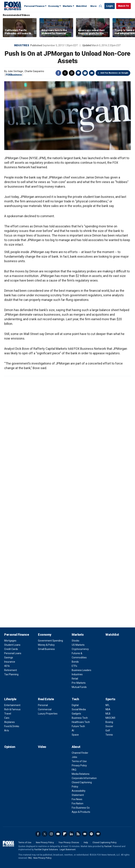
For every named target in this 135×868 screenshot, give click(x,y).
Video (42, 747)
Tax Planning (11, 674)
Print (85, 73)
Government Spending (50, 641)
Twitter (65, 73)
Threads (72, 73)
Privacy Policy (79, 765)
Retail (75, 679)
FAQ (74, 770)
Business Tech (80, 718)
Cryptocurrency (80, 649)
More (93, 6)
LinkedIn (71, 834)
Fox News (77, 799)
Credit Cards (11, 649)
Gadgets (76, 714)
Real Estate (46, 699)
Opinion (10, 747)
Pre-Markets (79, 683)
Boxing (109, 722)
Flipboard (65, 834)
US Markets (78, 645)
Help (86, 843)
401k (7, 666)
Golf (108, 730)
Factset (108, 846)
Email (92, 73)
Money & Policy (46, 645)
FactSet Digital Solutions (46, 850)
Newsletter (85, 834)
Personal (43, 705)
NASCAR (110, 718)
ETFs (74, 666)
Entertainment (12, 705)
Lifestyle (10, 699)
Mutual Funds (79, 687)
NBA (108, 709)
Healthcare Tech (81, 722)
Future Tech (78, 726)
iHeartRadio (98, 834)
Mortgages (10, 641)
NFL (107, 705)
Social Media (79, 709)
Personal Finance (34, 6)
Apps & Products (81, 812)
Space (75, 735)
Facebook (58, 73)
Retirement (11, 670)
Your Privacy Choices (69, 843)
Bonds (75, 662)
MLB (108, 714)
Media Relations (81, 774)
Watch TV (123, 6)
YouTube (58, 834)
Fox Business (13, 6)
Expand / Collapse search (101, 6)
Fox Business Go (81, 808)
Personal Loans (13, 653)
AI (73, 730)
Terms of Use (79, 761)
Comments (78, 73)
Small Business (46, 649)
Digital (75, 705)
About (76, 747)
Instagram (51, 834)
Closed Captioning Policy (105, 843)
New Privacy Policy (45, 843)
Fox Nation (78, 803)
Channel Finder (80, 753)
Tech (75, 699)
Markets (67, 6)
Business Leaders (81, 670)
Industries (22, 45)
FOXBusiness (14, 75)
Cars (7, 718)
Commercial (45, 709)
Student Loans (12, 645)
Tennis (109, 735)
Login (110, 6)
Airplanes (9, 722)
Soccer (109, 726)
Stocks (75, 641)
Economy (54, 6)
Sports (110, 699)
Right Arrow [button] (128, 28)
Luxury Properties (48, 714)
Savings (9, 658)
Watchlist (81, 6)
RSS (78, 834)
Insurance (10, 662)
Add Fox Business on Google (114, 73)
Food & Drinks (12, 726)
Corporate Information (84, 778)
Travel (8, 714)
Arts (7, 730)
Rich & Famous (12, 709)
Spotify (91, 834)
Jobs (74, 757)
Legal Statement (68, 850)
